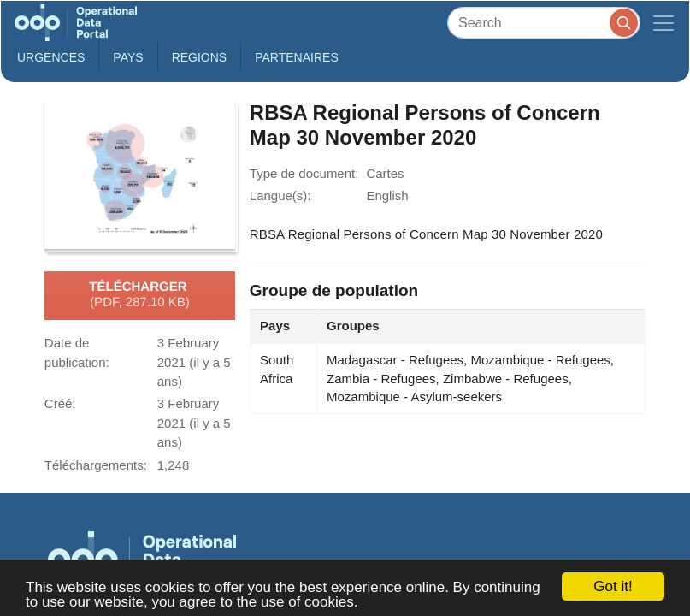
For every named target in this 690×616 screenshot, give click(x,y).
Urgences (51, 57)
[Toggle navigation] (663, 23)
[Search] (544, 23)
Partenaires (297, 57)
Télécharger (139, 295)
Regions (200, 57)
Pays (128, 57)
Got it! (613, 586)
